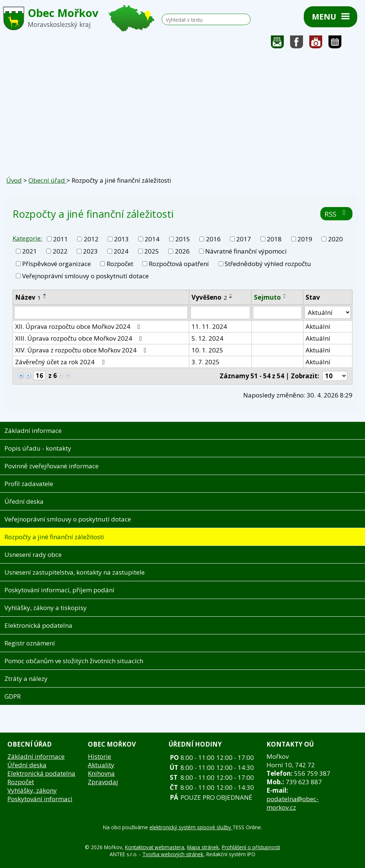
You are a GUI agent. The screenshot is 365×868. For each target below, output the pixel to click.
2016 (213, 239)
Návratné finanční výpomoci (246, 251)
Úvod (14, 180)
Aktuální (318, 326)
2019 (305, 239)
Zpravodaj (103, 782)
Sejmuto (267, 297)
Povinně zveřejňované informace (51, 466)
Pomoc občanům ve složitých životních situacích (74, 661)
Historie (99, 756)
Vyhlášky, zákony (32, 790)
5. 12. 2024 (207, 338)
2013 (121, 239)
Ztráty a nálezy (26, 678)
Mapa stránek (203, 847)
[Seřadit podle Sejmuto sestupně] (285, 297)
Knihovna (101, 773)
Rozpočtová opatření (179, 264)
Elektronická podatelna (38, 625)
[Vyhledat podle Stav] (328, 313)
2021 (30, 251)
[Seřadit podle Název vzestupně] (45, 294)
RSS (336, 214)
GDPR (13, 696)
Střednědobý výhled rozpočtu (268, 264)
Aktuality (101, 765)
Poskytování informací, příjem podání (59, 590)
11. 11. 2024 (209, 326)
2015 (183, 239)
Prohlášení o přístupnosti (251, 847)
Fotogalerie (316, 44)
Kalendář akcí (335, 44)
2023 (90, 251)
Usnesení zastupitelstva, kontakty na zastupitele (75, 572)
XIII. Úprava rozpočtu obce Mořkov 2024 (80, 338)
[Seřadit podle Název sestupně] (45, 297)
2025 (152, 251)
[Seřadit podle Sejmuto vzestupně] (285, 294)
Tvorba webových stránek (173, 854)
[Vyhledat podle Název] (101, 313)
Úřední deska (24, 501)
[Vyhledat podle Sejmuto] (277, 313)
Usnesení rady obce (33, 554)
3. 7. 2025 (206, 362)
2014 (152, 239)
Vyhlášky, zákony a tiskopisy (46, 608)
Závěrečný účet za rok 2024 (61, 362)
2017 (244, 239)
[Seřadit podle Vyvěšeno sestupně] (231, 297)
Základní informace (33, 430)
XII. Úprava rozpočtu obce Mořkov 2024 (79, 326)
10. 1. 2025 (207, 350)
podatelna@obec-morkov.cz (292, 803)
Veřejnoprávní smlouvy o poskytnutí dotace (85, 276)
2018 (274, 239)
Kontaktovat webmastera (155, 847)
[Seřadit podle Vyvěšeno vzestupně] (231, 294)
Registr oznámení (30, 643)
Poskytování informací (40, 799)
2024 (121, 251)
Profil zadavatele (29, 484)
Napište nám (278, 44)
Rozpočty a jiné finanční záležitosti (54, 537)
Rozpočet (120, 264)
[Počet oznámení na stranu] (335, 376)
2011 (61, 239)
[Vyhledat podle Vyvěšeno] (220, 313)
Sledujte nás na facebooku (297, 44)
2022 (60, 251)
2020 (335, 239)
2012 (91, 239)
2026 (182, 251)
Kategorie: (27, 238)
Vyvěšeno (209, 297)
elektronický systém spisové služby (191, 827)
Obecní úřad (47, 180)
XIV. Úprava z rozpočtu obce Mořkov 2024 (82, 350)
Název (28, 297)
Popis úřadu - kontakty (38, 448)
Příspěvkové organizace (56, 264)
